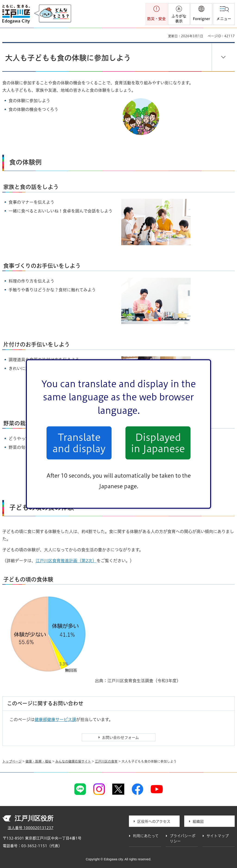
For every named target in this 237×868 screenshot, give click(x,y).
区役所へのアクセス (154, 822)
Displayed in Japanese (158, 443)
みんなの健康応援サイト (73, 761)
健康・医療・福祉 (38, 761)
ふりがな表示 (179, 19)
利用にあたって (146, 836)
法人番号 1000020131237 (31, 828)
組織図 (198, 822)
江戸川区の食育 (106, 761)
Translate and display (79, 443)
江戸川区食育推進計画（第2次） (66, 561)
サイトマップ (218, 836)
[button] (201, 14)
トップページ (12, 761)
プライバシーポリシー (182, 838)
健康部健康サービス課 (55, 720)
